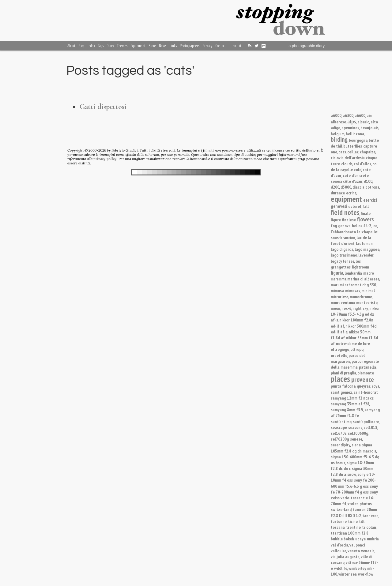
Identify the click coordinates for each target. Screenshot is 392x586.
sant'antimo (341, 421)
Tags (101, 46)
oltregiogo (340, 349)
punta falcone (343, 386)
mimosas (353, 290)
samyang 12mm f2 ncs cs (352, 398)
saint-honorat (366, 392)
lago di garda (342, 249)
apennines (350, 128)
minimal (368, 290)
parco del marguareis (348, 358)
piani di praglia (343, 373)
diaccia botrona (366, 187)
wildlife (341, 568)
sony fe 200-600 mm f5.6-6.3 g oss (353, 483)
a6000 (336, 115)
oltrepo (357, 349)
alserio (363, 122)
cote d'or (350, 175)
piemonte (366, 373)
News (163, 46)
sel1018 (370, 427)
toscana (338, 527)
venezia (368, 551)
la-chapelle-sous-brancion (355, 235)
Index (91, 46)
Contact (221, 46)
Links (173, 46)
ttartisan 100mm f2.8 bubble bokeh (350, 536)
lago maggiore (367, 249)
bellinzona (355, 134)
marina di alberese (363, 279)
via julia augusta (345, 556)
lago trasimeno (344, 255)
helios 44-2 (362, 225)
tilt (362, 521)
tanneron (370, 515)
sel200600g (358, 433)
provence (363, 379)
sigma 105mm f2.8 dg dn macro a (354, 448)
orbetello (339, 355)
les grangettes (346, 264)
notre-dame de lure (353, 343)
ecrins (351, 193)
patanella (367, 367)
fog (334, 225)
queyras (364, 386)
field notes (345, 212)
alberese (338, 122)
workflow (366, 574)
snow (352, 474)
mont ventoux (343, 302)
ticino (353, 521)
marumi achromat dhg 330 (353, 285)
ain (369, 115)
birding (339, 139)
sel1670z (339, 433)
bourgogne (358, 140)
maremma (338, 279)
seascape (339, 427)
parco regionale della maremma (355, 364)
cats (342, 152)
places (340, 379)
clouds (347, 164)
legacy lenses (343, 261)
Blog (81, 46)
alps (352, 121)
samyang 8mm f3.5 (347, 409)
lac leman (364, 243)
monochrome (361, 297)
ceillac (353, 152)
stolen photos (360, 503)
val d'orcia (339, 545)
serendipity (341, 445)
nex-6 (346, 308)
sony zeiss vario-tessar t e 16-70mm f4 (354, 498)
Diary (110, 46)
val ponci (357, 545)
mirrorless (340, 297)
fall (366, 206)
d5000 (346, 187)
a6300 (348, 115)
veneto (354, 551)
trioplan (369, 527)
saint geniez (341, 392)
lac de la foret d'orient (351, 240)
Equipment (138, 46)
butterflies (353, 146)
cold (358, 169)
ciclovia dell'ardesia (348, 158)
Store (152, 46)
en (234, 46)
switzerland (341, 509)
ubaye (360, 539)
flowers (366, 219)
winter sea (348, 574)
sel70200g (340, 439)
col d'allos (362, 164)
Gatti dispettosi (103, 107)
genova (344, 225)
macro (369, 273)
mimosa (337, 290)
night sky (360, 308)
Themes (122, 46)
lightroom (360, 267)
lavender (366, 255)
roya (376, 386)
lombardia (353, 273)
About (71, 46)
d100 (368, 181)
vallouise (339, 551)
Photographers (190, 46)
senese (356, 439)
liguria (337, 273)
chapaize (368, 152)
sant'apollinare (366, 421)
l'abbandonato (343, 232)
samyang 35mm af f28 (350, 404)
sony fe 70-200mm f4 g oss (354, 489)
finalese (349, 220)
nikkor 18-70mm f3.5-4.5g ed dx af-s (355, 314)
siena (356, 445)
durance (338, 193)
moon (335, 308)
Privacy (207, 46)
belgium (338, 134)
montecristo (367, 302)
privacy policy (105, 159)
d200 (335, 187)
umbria (373, 539)
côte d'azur (353, 181)
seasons (355, 427)
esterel (355, 206)
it (240, 46)
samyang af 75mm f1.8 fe (355, 412)
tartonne (339, 521)
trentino (353, 527)
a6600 (360, 115)
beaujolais (369, 128)
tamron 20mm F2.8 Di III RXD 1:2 (354, 512)
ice (375, 225)
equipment (346, 199)
